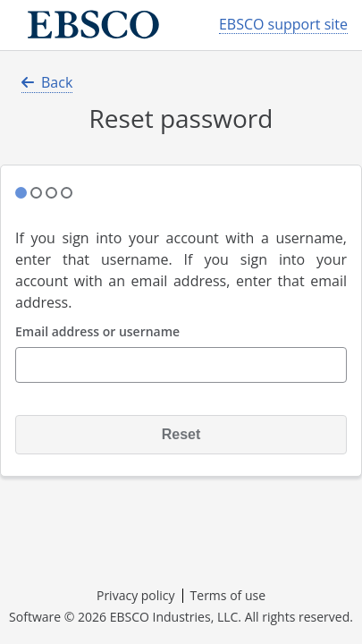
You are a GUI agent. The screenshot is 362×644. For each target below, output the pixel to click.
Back (47, 82)
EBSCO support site (283, 25)
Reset (181, 434)
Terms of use (228, 595)
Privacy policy (136, 595)
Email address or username (97, 332)
